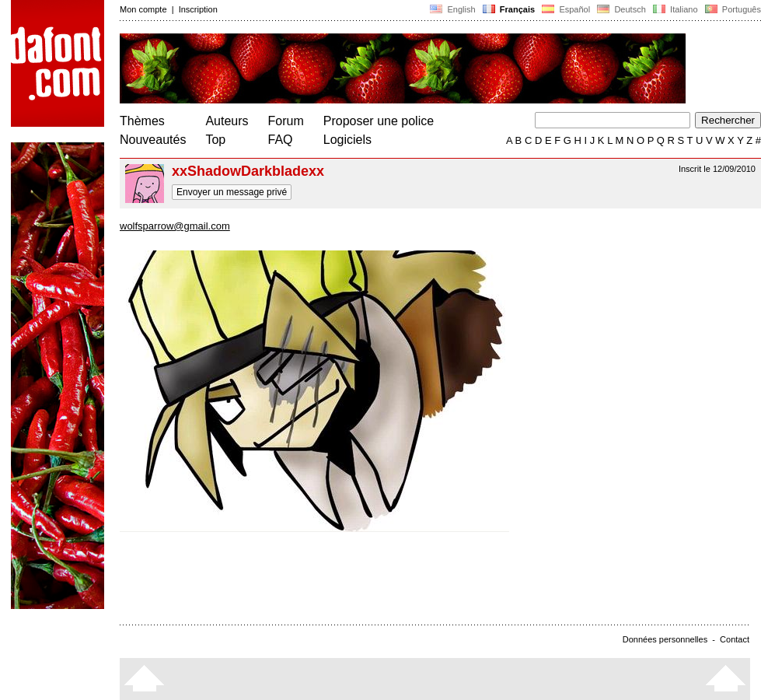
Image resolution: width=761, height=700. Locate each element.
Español (566, 9)
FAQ (281, 140)
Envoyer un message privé (232, 192)
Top (215, 140)
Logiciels (347, 140)
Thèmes (142, 121)
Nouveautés (153, 140)
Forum (286, 121)
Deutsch (621, 9)
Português (732, 9)
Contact (735, 639)
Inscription (198, 9)
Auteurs (227, 121)
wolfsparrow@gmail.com (175, 226)
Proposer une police (379, 121)
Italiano (675, 9)
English (452, 9)
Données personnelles (665, 639)
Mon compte (143, 9)
